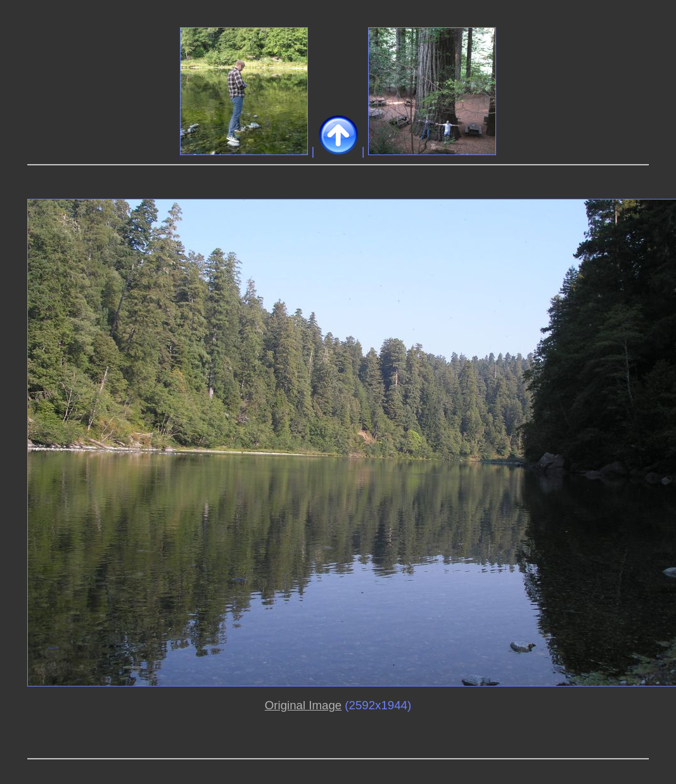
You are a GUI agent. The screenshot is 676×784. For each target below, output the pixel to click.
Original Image (303, 705)
